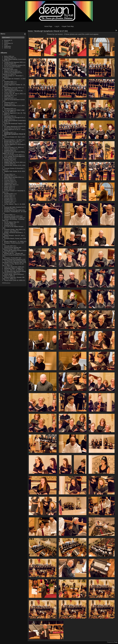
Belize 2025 (8, 56)
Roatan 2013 (8, 188)
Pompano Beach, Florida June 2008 (15, 238)
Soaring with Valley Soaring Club (14, 207)
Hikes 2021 (8, 97)
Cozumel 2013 (9, 180)
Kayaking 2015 (9, 161)
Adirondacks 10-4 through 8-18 (14, 117)
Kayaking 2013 (9, 183)
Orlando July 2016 (10, 149)
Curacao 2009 (9, 223)
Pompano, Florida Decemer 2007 (14, 243)
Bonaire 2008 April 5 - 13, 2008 (14, 241)
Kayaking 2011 (9, 200)
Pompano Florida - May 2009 (13, 229)
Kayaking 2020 (9, 98)
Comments (8, 43)
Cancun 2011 (8, 203)
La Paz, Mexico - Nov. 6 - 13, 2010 (15, 204)
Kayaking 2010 (9, 209)
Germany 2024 (9, 70)
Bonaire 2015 (8, 159)
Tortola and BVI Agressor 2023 (14, 62)
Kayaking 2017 (9, 132)
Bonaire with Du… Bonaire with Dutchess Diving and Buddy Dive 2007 (14, 254)
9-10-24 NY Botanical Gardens (13, 65)
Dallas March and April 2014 (13, 177)
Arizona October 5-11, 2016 (13, 147)
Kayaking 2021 (9, 95)
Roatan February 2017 (11, 143)
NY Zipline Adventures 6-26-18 (13, 126)
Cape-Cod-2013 (9, 182)
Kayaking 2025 (9, 58)
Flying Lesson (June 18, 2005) (13, 280)
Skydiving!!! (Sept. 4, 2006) (12, 268)
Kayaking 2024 (9, 64)
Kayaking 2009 (9, 225)
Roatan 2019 (8, 104)
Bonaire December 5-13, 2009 (13, 218)
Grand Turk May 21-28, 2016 (13, 155)
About (6, 45)
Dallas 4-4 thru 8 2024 (11, 71)
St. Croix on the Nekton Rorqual (14, 226)
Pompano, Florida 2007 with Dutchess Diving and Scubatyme (12, 259)
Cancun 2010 (8, 215)
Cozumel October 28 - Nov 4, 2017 (15, 137)
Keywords (7, 40)
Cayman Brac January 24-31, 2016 (15, 165)
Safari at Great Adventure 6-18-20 (14, 100)
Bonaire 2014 (8, 179)
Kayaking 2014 (9, 176)
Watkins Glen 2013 (10, 185)
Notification (8, 46)
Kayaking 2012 (9, 194)
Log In (57, 26)
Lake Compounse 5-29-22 (12, 91)
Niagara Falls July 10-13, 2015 (13, 162)
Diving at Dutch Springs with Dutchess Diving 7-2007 (12, 248)
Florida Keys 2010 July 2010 (13, 210)
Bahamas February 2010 (12, 216)
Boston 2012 (8, 189)
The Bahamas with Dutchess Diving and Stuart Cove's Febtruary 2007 (14, 262)
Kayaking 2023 (9, 82)
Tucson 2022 (8, 92)
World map (8, 48)
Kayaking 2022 (9, 89)
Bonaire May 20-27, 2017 (12, 141)
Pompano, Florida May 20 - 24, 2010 (15, 212)
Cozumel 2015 (9, 164)
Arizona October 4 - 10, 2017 (13, 140)
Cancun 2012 (8, 195)
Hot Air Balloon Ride (10, 222)
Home (30, 31)
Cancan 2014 (8, 174)
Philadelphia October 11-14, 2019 (14, 106)
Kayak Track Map (68, 26)
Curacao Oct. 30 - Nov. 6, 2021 (14, 94)
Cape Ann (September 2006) (13, 267)
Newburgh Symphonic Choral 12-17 (49, 31)
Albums (4, 53)
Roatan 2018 (8, 119)
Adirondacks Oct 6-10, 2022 (13, 88)
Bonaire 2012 (8, 197)
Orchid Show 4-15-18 (11, 128)
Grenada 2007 (9, 246)
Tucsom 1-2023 (9, 83)
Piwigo (116, 642)
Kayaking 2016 (9, 150)
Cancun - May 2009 (10, 231)
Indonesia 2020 (9, 103)
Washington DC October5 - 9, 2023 (15, 79)
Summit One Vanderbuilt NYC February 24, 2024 (12, 73)
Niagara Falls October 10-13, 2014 (15, 171)
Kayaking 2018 (9, 116)
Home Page (48, 26)
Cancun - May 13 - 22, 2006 (13, 270)
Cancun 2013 (8, 186)
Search (6, 42)
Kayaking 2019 (9, 109)
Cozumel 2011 (9, 198)
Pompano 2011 (9, 201)
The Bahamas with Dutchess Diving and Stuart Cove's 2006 (14, 272)
